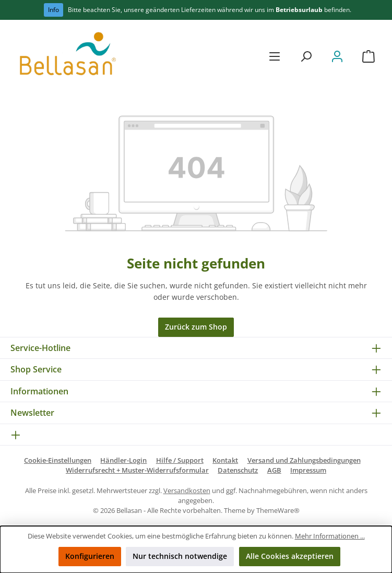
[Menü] (275, 56)
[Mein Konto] (337, 56)
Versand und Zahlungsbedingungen (304, 460)
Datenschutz (238, 470)
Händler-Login (123, 460)
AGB (274, 470)
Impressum (308, 470)
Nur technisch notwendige (180, 556)
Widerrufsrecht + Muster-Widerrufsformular (137, 470)
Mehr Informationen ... (330, 536)
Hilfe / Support (180, 460)
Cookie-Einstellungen (58, 460)
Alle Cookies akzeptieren (290, 556)
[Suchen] (306, 56)
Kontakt (225, 460)
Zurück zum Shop (196, 327)
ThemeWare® (278, 511)
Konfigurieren (90, 556)
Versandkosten (187, 491)
